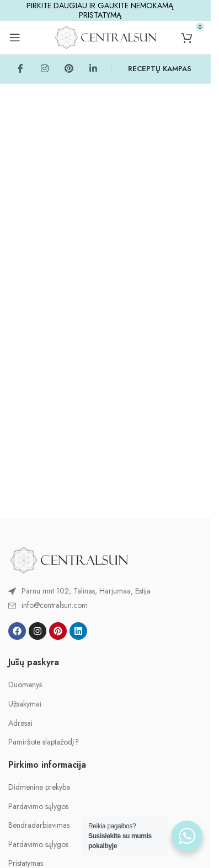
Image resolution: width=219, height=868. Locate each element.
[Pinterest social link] (69, 69)
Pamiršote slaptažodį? (44, 742)
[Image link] (69, 559)
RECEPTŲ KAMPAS (160, 69)
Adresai (20, 723)
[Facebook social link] (20, 69)
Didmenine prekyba (39, 787)
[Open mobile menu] (15, 37)
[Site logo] (105, 36)
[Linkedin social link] (93, 69)
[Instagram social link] (45, 69)
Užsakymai (25, 704)
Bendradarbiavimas (39, 825)
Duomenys (25, 685)
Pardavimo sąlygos (38, 807)
